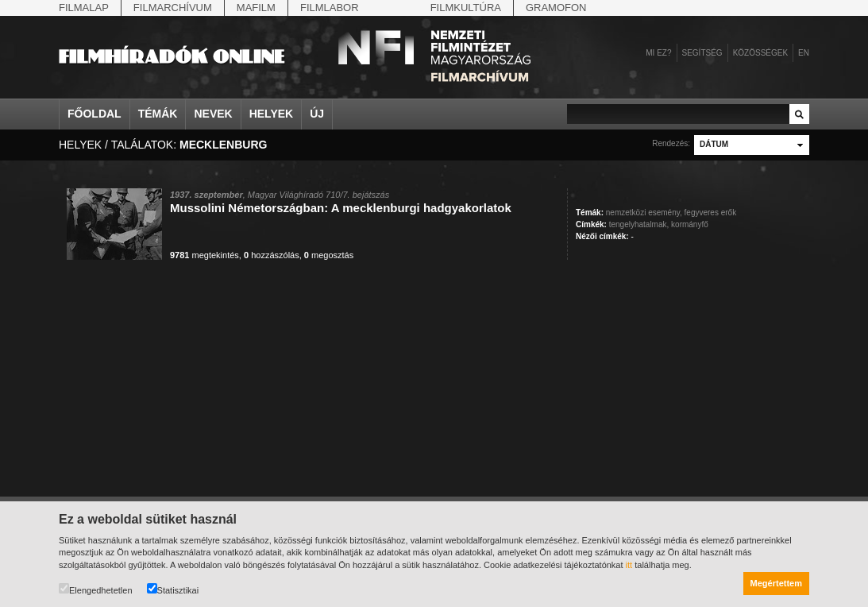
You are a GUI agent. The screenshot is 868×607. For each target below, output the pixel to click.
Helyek (272, 114)
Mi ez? (658, 53)
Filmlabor (330, 8)
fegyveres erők (711, 213)
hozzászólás (272, 255)
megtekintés (204, 255)
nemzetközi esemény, (644, 213)
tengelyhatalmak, (639, 224)
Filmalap (84, 8)
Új (317, 114)
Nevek (213, 114)
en (804, 53)
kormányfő (690, 224)
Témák (158, 114)
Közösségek (760, 53)
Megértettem (776, 583)
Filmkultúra (466, 8)
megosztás (329, 255)
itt (629, 565)
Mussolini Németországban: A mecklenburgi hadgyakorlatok (341, 208)
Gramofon (556, 8)
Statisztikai (173, 589)
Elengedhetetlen (96, 589)
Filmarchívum (173, 8)
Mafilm (256, 8)
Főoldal (95, 114)
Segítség (702, 53)
